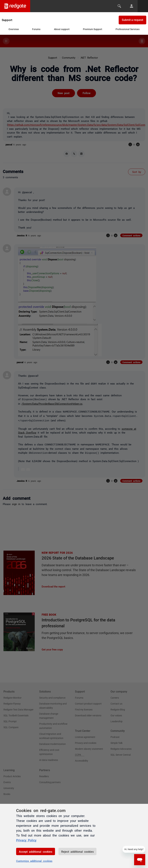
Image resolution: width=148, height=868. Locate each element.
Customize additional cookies (34, 861)
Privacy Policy (26, 840)
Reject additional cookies (77, 851)
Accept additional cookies (36, 851)
